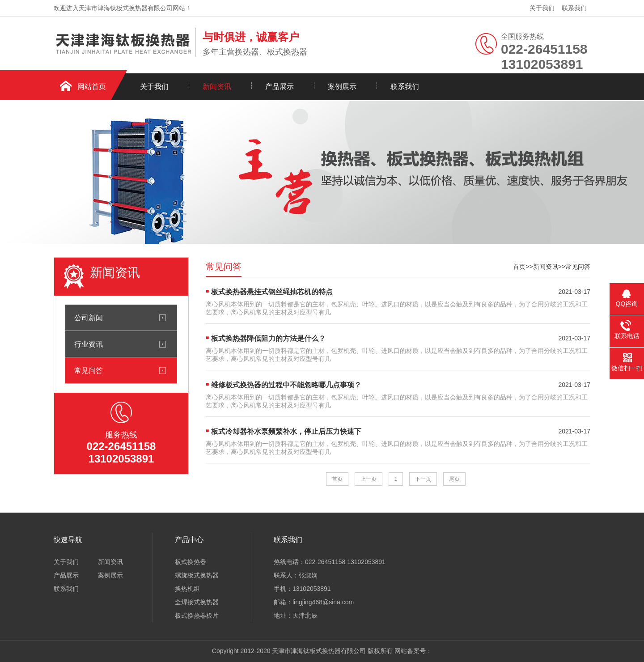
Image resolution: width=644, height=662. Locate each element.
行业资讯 (89, 344)
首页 (519, 267)
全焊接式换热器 (197, 602)
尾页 (454, 479)
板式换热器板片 (197, 615)
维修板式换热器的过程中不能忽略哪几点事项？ (286, 385)
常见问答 (89, 370)
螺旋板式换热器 (197, 575)
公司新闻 (89, 318)
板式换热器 (191, 562)
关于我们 (542, 8)
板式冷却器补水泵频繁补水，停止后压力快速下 (286, 431)
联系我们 (574, 8)
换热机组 (187, 589)
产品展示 (280, 87)
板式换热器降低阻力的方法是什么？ (268, 338)
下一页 (423, 479)
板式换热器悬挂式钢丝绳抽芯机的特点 (272, 292)
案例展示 (342, 87)
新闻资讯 (217, 87)
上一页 (369, 479)
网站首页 (92, 87)
